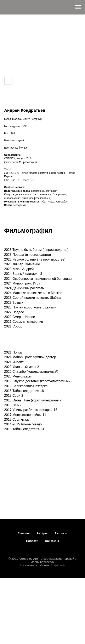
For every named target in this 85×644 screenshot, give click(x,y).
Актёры (42, 533)
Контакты (52, 541)
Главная (24, 533)
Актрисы (61, 533)
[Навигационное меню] (78, 7)
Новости (32, 541)
